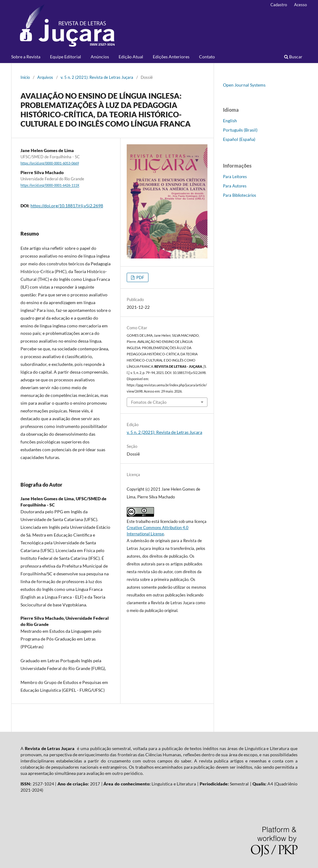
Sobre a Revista (26, 57)
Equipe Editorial (66, 57)
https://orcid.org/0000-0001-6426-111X (50, 186)
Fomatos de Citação (149, 402)
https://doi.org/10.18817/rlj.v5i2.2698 (67, 206)
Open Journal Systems (244, 85)
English (230, 121)
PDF (140, 277)
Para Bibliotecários (240, 195)
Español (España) (239, 139)
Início (25, 77)
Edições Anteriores (171, 57)
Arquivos (45, 77)
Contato (207, 57)
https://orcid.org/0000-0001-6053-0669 (50, 163)
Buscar (293, 57)
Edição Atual (131, 57)
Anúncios (100, 57)
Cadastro (279, 5)
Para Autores (235, 186)
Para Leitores (235, 177)
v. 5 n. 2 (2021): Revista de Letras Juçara (97, 77)
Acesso (300, 5)
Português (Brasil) (240, 130)
